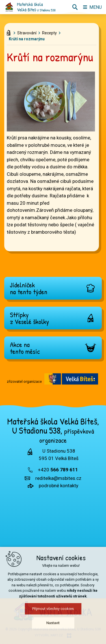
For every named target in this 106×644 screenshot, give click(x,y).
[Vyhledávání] (75, 7)
